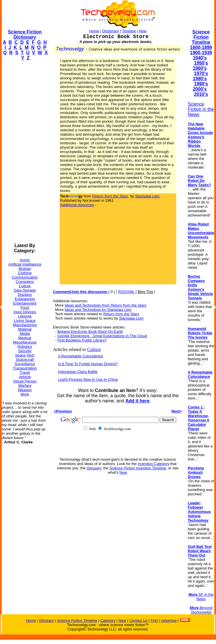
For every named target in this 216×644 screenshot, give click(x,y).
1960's (200, 68)
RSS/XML (127, 292)
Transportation (25, 368)
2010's (201, 94)
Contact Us (138, 620)
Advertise (169, 620)
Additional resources (77, 205)
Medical (25, 338)
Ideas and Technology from (106, 305)
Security (25, 351)
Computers (25, 282)
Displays (25, 295)
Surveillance (25, 364)
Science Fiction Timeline (201, 37)
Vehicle (25, 377)
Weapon (25, 390)
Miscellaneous (25, 342)
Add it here (137, 401)
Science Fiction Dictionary (25, 34)
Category (108, 620)
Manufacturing (25, 325)
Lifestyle (25, 316)
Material (25, 329)
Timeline (129, 31)
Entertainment (25, 303)
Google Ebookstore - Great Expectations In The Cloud (102, 336)
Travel (25, 373)
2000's (200, 89)
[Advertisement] (25, 152)
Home (94, 31)
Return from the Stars (121, 314)
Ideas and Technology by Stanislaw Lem (98, 310)
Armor (25, 260)
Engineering (25, 299)
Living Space (25, 321)
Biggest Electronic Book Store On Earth (90, 332)
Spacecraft (25, 360)
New (143, 31)
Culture (25, 286)
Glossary (94, 468)
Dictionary (111, 31)
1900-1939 (201, 53)
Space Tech (25, 355)
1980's (200, 79)
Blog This (145, 292)
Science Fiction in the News (201, 109)
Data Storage (25, 290)
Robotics (25, 347)
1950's (201, 63)
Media (25, 334)
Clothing (25, 273)
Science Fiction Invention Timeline (138, 468)
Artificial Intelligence (25, 264)
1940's (200, 58)
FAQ (154, 620)
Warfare (25, 386)
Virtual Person (25, 381)
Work (25, 394)
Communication (25, 277)
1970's (201, 73)
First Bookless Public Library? (82, 340)
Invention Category (153, 464)
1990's (201, 84)
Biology (25, 269)
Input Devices (25, 312)
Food (25, 308)
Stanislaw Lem (147, 196)
